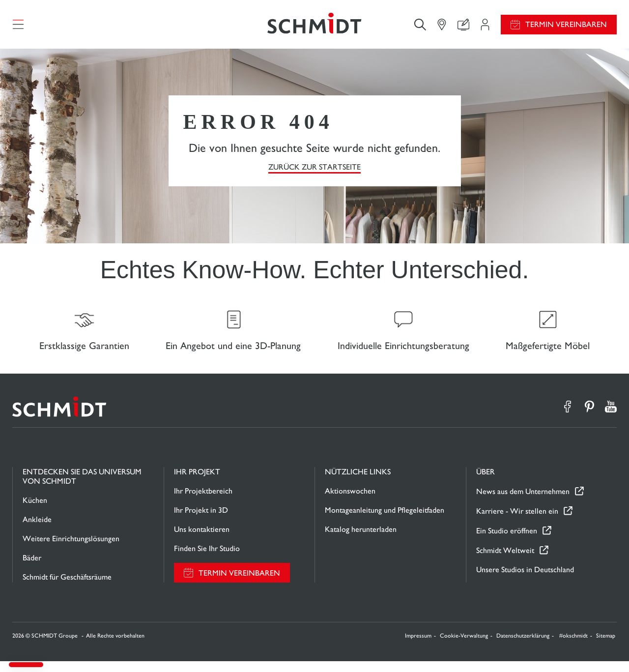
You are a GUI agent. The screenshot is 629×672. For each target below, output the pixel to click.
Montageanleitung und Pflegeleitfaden (385, 521)
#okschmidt (573, 646)
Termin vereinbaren (566, 27)
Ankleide (37, 530)
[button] (26, 665)
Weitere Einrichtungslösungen (71, 549)
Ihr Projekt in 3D (201, 521)
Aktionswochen (350, 502)
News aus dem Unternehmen (523, 502)
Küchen (35, 511)
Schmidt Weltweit (505, 561)
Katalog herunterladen (361, 540)
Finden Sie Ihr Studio (207, 559)
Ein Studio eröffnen (507, 541)
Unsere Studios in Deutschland (525, 580)
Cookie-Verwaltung (464, 646)
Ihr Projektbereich (203, 502)
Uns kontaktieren (202, 540)
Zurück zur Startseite (314, 172)
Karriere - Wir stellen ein (517, 522)
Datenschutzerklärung (523, 646)
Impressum (418, 646)
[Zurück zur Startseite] (314, 27)
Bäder (32, 569)
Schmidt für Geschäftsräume (67, 588)
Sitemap (606, 646)
